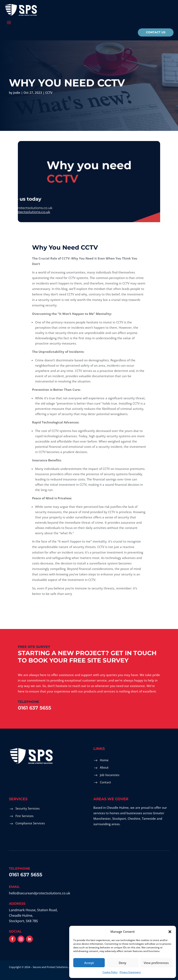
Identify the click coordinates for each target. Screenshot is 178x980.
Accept (89, 963)
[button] (170, 932)
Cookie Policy (110, 972)
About (104, 767)
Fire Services (24, 816)
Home (104, 760)
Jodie (17, 92)
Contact (105, 782)
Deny (122, 963)
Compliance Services (30, 823)
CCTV (49, 92)
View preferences (156, 963)
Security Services (28, 808)
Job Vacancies (110, 775)
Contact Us (156, 32)
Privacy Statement (130, 972)
